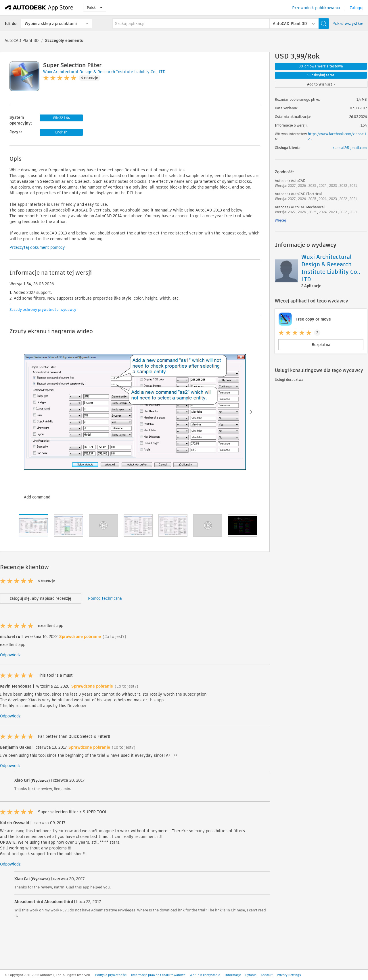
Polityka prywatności (111, 975)
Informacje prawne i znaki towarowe (158, 975)
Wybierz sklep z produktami (51, 24)
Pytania (251, 975)
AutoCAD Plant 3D (22, 40)
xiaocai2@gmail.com (350, 148)
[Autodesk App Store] (39, 8)
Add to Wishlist (321, 84)
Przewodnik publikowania (316, 8)
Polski (95, 8)
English (61, 132)
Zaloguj (356, 8)
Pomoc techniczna (105, 598)
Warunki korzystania (205, 975)
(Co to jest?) (114, 636)
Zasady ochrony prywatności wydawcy (43, 309)
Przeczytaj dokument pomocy (37, 247)
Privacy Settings (289, 975)
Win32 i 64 (61, 118)
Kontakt (267, 975)
